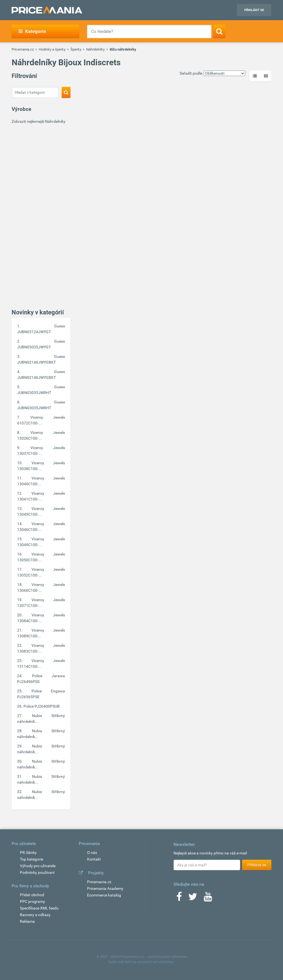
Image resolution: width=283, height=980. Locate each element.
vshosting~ (167, 962)
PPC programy (32, 901)
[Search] (219, 31)
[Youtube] (208, 898)
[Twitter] (193, 898)
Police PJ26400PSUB (42, 706)
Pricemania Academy (105, 888)
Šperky (76, 49)
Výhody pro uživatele (38, 866)
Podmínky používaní (37, 872)
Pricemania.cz (23, 49)
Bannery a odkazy (35, 915)
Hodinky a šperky (52, 49)
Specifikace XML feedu (39, 908)
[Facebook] (179, 898)
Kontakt (94, 859)
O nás (92, 853)
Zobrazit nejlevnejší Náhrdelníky (39, 121)
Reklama (27, 921)
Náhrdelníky (95, 49)
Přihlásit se (254, 10)
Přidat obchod (32, 895)
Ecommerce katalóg (104, 895)
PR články (28, 853)
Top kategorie (32, 859)
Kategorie (32, 31)
